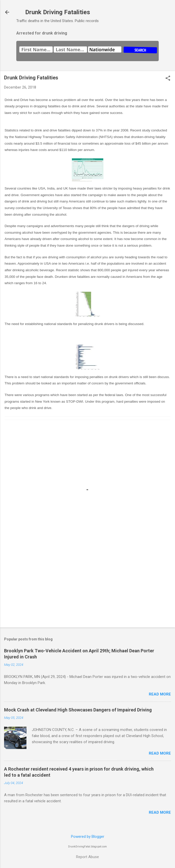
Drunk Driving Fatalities (58, 12)
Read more (160, 694)
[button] (168, 79)
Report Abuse (87, 857)
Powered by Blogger (88, 837)
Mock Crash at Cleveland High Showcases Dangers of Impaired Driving (78, 710)
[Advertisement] (87, 584)
